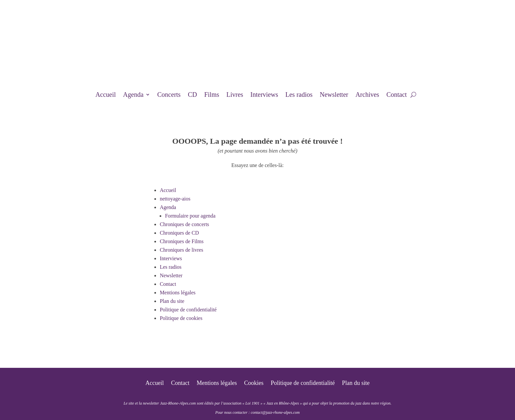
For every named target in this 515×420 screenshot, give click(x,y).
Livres (235, 95)
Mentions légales (178, 293)
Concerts (169, 95)
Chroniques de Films (181, 241)
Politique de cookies (181, 318)
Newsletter (334, 95)
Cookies (254, 383)
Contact (396, 95)
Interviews (264, 95)
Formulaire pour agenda (190, 216)
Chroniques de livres (181, 250)
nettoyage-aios (175, 199)
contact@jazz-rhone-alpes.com (275, 412)
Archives (367, 95)
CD (192, 95)
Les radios (299, 95)
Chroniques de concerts (184, 224)
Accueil (105, 95)
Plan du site (172, 301)
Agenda (133, 95)
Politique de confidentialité (188, 310)
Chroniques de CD (179, 233)
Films (212, 95)
